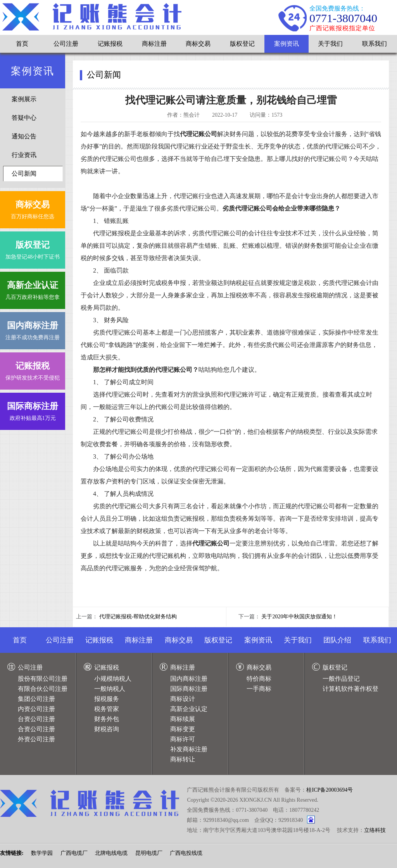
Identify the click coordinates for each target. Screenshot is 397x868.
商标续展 (183, 719)
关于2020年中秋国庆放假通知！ (299, 617)
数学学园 (42, 853)
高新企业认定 (189, 709)
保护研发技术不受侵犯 (33, 369)
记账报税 (110, 44)
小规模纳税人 (113, 679)
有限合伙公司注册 (43, 689)
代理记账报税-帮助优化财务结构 (138, 617)
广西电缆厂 (74, 853)
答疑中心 (24, 118)
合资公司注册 (36, 729)
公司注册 (66, 44)
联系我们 (375, 44)
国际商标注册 (189, 689)
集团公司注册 (36, 699)
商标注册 (154, 44)
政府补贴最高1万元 (33, 410)
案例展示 (24, 99)
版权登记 (242, 44)
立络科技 (375, 830)
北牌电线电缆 (111, 853)
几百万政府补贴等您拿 (33, 289)
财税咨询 (107, 729)
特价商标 (259, 679)
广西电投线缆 (186, 853)
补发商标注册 (189, 749)
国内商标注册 (189, 679)
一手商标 (259, 689)
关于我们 (330, 44)
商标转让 (183, 759)
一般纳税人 (110, 689)
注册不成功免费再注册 (33, 329)
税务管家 (107, 709)
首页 (22, 44)
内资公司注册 (36, 709)
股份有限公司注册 (43, 679)
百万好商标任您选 (33, 208)
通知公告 (24, 136)
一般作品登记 (341, 679)
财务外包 (107, 719)
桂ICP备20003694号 (330, 790)
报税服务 (107, 699)
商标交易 (198, 44)
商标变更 (183, 729)
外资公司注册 (36, 739)
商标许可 (183, 739)
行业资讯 (24, 155)
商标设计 (183, 699)
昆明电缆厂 (149, 853)
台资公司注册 (36, 719)
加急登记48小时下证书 (33, 248)
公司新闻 (24, 173)
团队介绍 (337, 640)
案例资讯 (287, 44)
